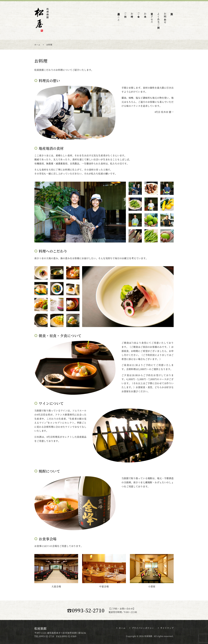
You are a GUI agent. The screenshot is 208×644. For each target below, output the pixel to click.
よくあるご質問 (158, 18)
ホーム (122, 628)
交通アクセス (152, 17)
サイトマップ (167, 628)
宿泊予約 (172, 11)
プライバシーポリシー (143, 628)
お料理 (132, 13)
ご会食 (139, 13)
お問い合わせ (165, 17)
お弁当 (145, 13)
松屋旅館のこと (119, 16)
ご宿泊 (125, 13)
